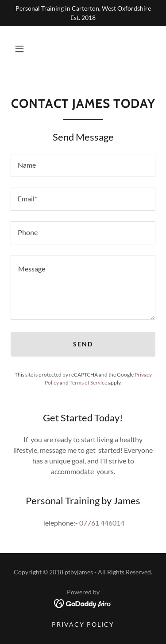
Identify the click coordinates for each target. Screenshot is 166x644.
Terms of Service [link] (88, 383)
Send (83, 344)
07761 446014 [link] (102, 523)
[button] (19, 49)
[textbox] (83, 165)
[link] (83, 603)
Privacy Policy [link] (83, 624)
